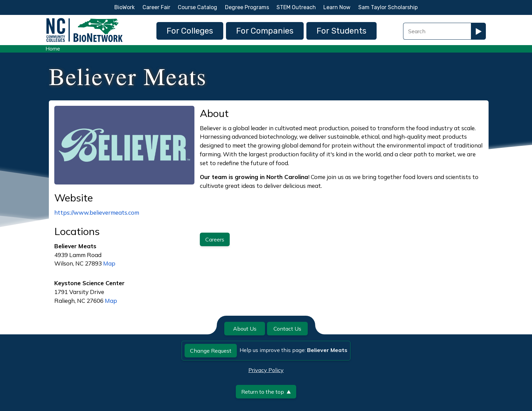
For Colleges (190, 31)
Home (53, 49)
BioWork (125, 7)
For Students (341, 31)
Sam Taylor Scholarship (388, 7)
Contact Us (287, 329)
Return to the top (266, 392)
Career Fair (156, 7)
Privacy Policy (266, 370)
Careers (215, 239)
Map (109, 263)
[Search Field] (437, 31)
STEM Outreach (296, 7)
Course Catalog (197, 7)
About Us (245, 329)
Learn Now (337, 7)
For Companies (265, 31)
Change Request (211, 351)
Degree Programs (247, 7)
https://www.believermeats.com (97, 212)
